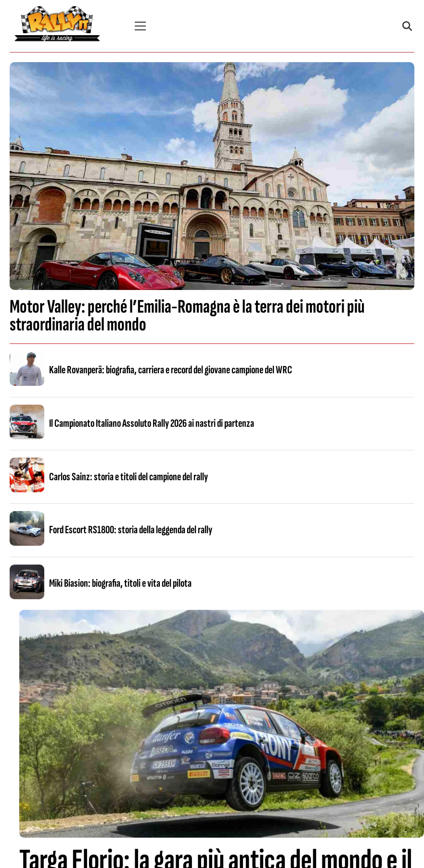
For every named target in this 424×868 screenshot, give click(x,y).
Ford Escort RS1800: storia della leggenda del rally (131, 530)
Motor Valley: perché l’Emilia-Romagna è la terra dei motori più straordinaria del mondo (187, 316)
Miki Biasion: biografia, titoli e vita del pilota (120, 583)
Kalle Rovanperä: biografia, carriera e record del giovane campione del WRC (171, 370)
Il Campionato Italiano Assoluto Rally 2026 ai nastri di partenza (152, 423)
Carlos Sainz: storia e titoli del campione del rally (128, 477)
